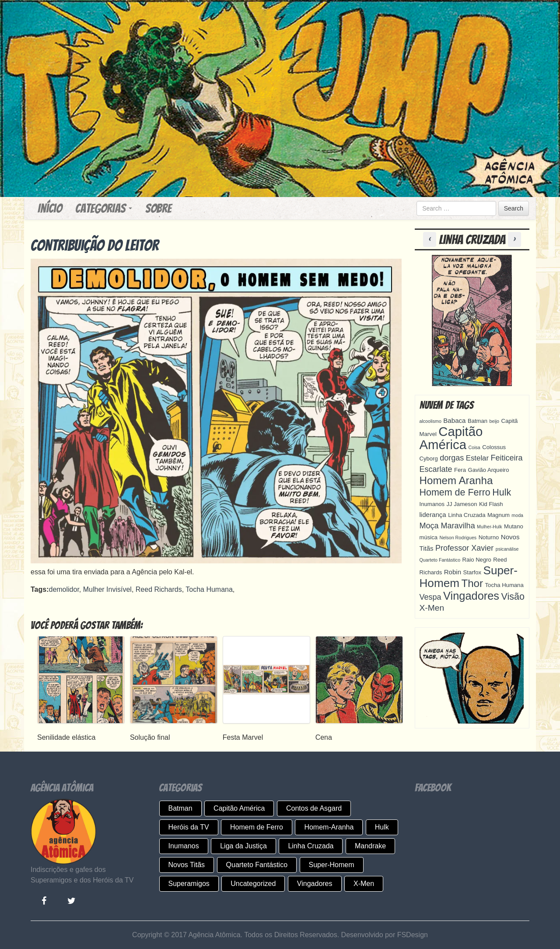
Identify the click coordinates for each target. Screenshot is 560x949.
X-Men (364, 884)
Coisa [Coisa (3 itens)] (474, 447)
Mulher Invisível (107, 589)
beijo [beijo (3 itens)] (495, 421)
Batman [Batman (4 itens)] (478, 421)
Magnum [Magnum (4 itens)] (499, 515)
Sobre (158, 208)
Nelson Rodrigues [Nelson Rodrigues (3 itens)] (458, 538)
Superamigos (189, 884)
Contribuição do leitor (95, 245)
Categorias (104, 208)
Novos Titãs (187, 865)
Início (50, 208)
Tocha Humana (209, 589)
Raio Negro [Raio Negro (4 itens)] (477, 560)
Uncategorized (253, 884)
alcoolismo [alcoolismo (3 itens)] (430, 421)
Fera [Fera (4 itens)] (460, 470)
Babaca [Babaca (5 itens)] (454, 420)
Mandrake (370, 846)
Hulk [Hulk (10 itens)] (502, 492)
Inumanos (184, 846)
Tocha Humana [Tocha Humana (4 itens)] (504, 585)
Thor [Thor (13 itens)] (472, 583)
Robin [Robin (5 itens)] (453, 572)
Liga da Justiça (243, 846)
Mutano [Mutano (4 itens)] (514, 526)
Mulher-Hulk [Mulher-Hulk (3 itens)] (489, 527)
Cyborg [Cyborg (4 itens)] (429, 459)
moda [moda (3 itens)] (517, 515)
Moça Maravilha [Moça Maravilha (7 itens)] (447, 526)
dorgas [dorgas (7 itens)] (452, 458)
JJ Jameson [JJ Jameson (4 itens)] (462, 504)
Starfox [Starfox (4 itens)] (472, 572)
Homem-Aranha (329, 827)
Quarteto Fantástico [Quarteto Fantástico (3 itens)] (440, 560)
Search (514, 208)
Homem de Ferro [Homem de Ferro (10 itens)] (455, 492)
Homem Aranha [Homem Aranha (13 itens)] (456, 480)
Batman (180, 808)
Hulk (382, 827)
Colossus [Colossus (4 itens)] (494, 447)
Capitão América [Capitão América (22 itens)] (451, 438)
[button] (431, 240)
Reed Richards (159, 589)
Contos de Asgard (314, 808)
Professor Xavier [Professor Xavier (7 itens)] (464, 548)
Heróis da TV (189, 827)
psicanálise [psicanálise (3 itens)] (507, 549)
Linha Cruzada (311, 846)
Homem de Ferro (257, 827)
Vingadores (315, 884)
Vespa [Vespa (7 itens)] (430, 597)
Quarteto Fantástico (257, 865)
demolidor (64, 589)
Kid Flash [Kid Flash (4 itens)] (491, 504)
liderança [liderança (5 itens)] (433, 515)
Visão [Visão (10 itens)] (513, 597)
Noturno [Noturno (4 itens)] (489, 537)
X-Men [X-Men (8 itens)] (432, 608)
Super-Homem (332, 865)
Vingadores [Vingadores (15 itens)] (471, 596)
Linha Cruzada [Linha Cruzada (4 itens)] (467, 515)
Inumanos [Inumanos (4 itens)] (432, 504)
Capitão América (239, 808)
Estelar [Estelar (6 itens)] (477, 458)
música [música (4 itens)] (429, 537)
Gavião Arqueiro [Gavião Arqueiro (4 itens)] (488, 470)
